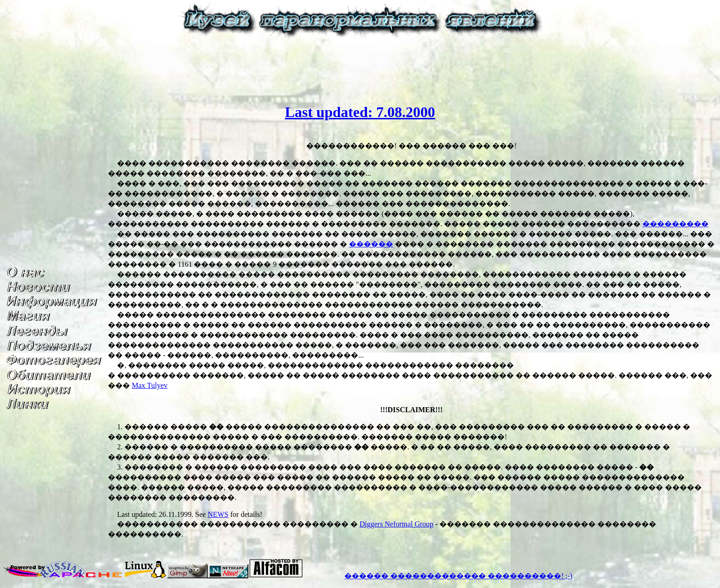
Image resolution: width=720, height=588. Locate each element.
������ (371, 244)
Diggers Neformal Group (397, 524)
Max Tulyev (150, 385)
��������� (675, 224)
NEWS (218, 514)
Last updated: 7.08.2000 (360, 112)
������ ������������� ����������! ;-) (458, 576)
